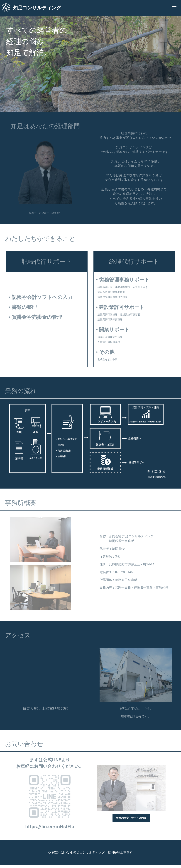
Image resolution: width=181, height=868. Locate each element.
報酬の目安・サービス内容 (131, 818)
